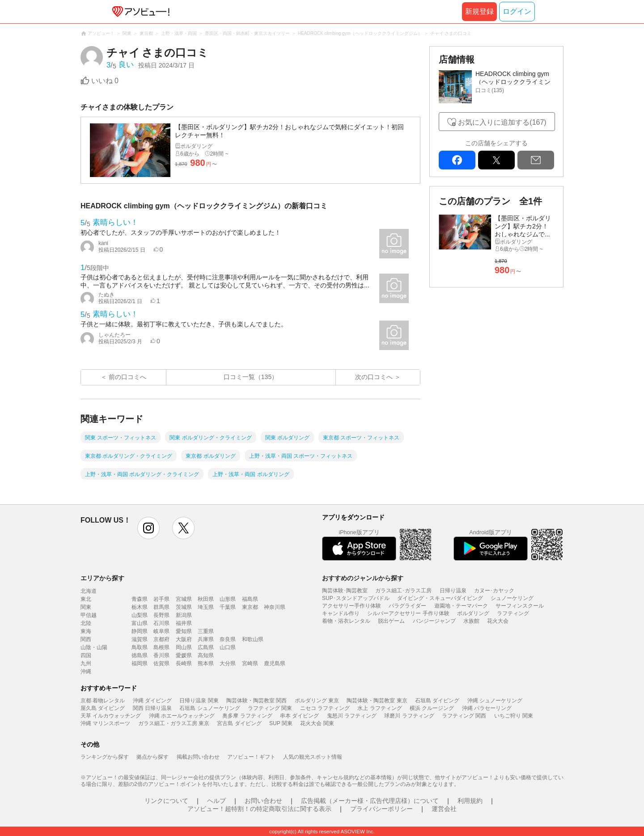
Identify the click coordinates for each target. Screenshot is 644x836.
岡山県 (184, 647)
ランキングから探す (105, 757)
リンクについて (166, 801)
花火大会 (498, 621)
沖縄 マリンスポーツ (105, 723)
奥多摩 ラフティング (247, 716)
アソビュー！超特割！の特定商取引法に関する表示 (259, 809)
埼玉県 (206, 607)
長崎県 (184, 663)
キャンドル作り (341, 613)
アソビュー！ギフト (251, 757)
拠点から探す (153, 757)
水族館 (471, 621)
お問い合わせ (263, 801)
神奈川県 (275, 607)
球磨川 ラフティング (409, 716)
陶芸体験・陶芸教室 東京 (377, 701)
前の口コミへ (127, 377)
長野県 (161, 615)
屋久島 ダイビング (103, 708)
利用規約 (470, 801)
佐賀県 (161, 663)
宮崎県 (250, 663)
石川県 (161, 623)
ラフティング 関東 (270, 708)
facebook (457, 160)
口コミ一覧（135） (251, 377)
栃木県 (140, 607)
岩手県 (161, 599)
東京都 (250, 607)
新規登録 (479, 11)
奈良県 (228, 639)
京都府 (161, 639)
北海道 (89, 591)
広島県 (206, 647)
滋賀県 (140, 639)
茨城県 (184, 607)
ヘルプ (216, 801)
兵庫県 (206, 639)
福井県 (184, 623)
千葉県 (228, 607)
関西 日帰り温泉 (152, 708)
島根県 (161, 647)
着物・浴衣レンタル (346, 621)
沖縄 (86, 671)
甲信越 (89, 615)
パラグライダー (407, 606)
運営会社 (444, 809)
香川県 (161, 655)
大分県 (228, 663)
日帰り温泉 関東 (199, 701)
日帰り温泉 (453, 591)
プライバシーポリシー (381, 809)
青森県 (140, 599)
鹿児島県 (275, 663)
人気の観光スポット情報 (313, 757)
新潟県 (184, 615)
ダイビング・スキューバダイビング (440, 598)
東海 (86, 631)
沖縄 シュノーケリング (495, 701)
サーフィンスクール (520, 606)
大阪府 (184, 639)
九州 (86, 663)
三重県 (206, 631)
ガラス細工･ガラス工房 (403, 591)
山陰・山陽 (94, 647)
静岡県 (140, 631)
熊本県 (206, 663)
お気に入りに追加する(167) (502, 122)
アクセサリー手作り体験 (352, 606)
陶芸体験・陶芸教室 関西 (256, 701)
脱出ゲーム (391, 621)
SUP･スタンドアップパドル (356, 598)
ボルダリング (473, 613)
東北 (86, 599)
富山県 (140, 623)
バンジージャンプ (434, 621)
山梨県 (140, 615)
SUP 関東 (281, 723)
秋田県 (206, 599)
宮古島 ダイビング (239, 723)
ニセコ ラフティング (325, 708)
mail (536, 160)
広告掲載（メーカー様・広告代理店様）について (370, 801)
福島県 (250, 599)
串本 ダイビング (299, 716)
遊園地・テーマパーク (461, 606)
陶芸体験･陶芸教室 (345, 591)
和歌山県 (253, 639)
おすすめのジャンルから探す (363, 578)
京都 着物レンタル (103, 701)
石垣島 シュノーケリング (210, 708)
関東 (86, 607)
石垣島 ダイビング (437, 701)
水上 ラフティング (379, 708)
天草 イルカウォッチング (111, 716)
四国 (86, 655)
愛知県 (184, 631)
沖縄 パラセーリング (487, 708)
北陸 (86, 623)
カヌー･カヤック (494, 591)
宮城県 (184, 599)
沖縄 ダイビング (152, 701)
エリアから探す (102, 578)
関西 (86, 639)
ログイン (517, 11)
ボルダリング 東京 (317, 701)
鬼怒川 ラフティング (352, 716)
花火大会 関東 (317, 723)
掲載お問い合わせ (198, 757)
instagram (148, 528)
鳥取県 (140, 647)
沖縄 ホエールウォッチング (182, 716)
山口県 (228, 647)
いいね (105, 81)
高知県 (206, 655)
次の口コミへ (374, 377)
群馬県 (161, 607)
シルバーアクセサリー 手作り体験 (408, 613)
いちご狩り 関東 (514, 716)
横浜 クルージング (432, 708)
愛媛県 (184, 655)
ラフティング (513, 613)
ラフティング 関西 (464, 716)
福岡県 (140, 663)
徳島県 (140, 655)
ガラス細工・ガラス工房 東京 (174, 723)
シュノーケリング (512, 598)
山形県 (228, 599)
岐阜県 (161, 631)
